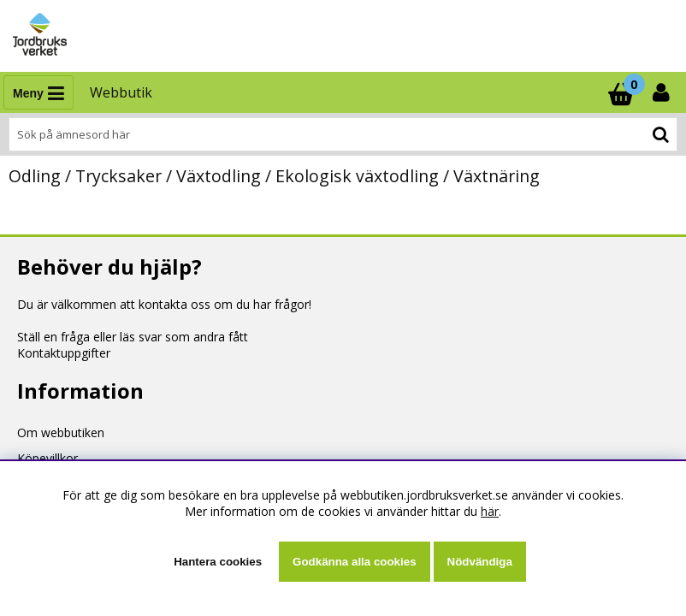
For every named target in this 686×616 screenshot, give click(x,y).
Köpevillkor (47, 458)
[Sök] (343, 134)
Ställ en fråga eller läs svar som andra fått (133, 337)
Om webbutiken (61, 432)
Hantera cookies (218, 562)
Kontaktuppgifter (64, 353)
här (490, 511)
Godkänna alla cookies (354, 562)
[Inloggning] (663, 92)
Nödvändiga (480, 562)
